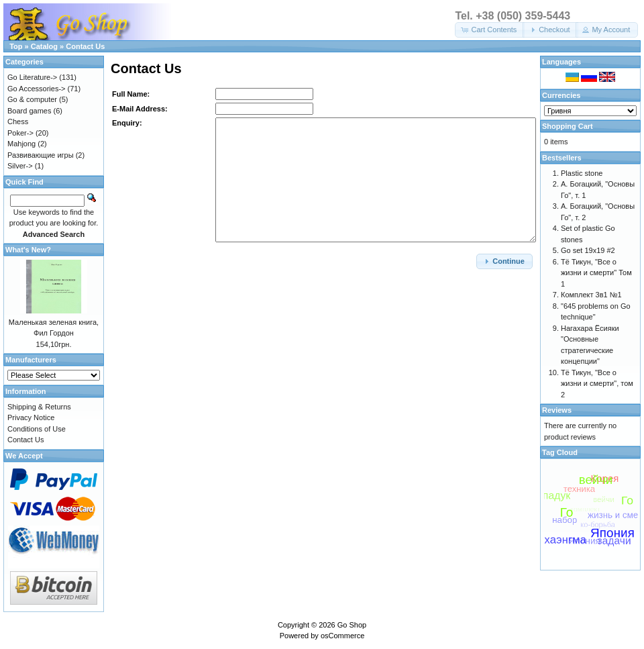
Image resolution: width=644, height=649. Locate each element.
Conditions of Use (37, 429)
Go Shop (352, 625)
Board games (29, 111)
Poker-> (20, 133)
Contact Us (85, 46)
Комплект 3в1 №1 (591, 295)
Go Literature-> (32, 77)
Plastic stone (582, 173)
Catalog (44, 46)
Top (16, 46)
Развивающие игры (41, 155)
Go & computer (32, 99)
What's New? (28, 250)
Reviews (557, 410)
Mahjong (21, 144)
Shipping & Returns (39, 407)
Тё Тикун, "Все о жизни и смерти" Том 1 (596, 273)
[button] (490, 30)
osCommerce (342, 636)
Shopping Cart (568, 126)
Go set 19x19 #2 (588, 250)
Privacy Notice (31, 417)
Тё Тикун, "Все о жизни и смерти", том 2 (597, 384)
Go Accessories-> (37, 89)
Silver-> (20, 166)
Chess (18, 121)
